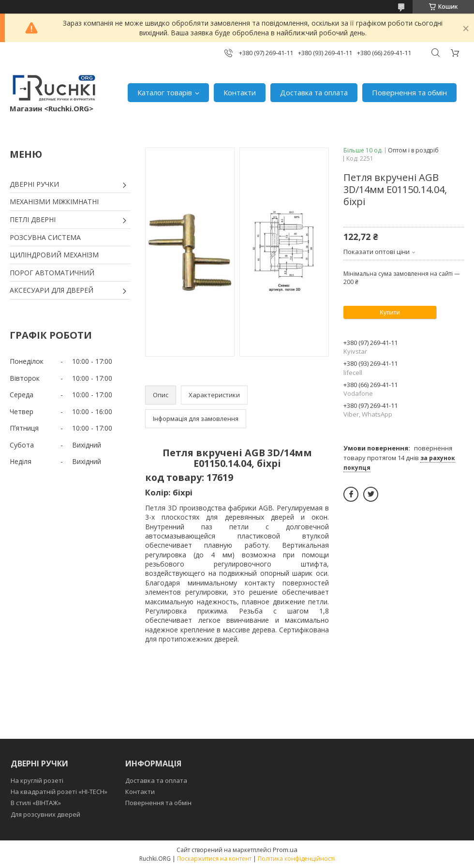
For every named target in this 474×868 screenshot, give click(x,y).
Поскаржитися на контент (214, 859)
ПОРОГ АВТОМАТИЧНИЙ (52, 273)
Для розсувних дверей (45, 814)
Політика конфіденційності (296, 859)
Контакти (240, 92)
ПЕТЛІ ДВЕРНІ (33, 219)
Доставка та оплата (314, 92)
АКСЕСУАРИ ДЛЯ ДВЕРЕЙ (52, 290)
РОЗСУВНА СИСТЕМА (45, 237)
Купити (390, 312)
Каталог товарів (165, 92)
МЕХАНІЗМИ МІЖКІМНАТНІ (54, 202)
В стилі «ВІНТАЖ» (36, 803)
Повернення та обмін (409, 92)
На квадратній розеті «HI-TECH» (59, 792)
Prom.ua (285, 850)
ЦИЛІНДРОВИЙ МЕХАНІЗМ (54, 255)
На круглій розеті (37, 780)
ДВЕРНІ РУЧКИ (34, 184)
